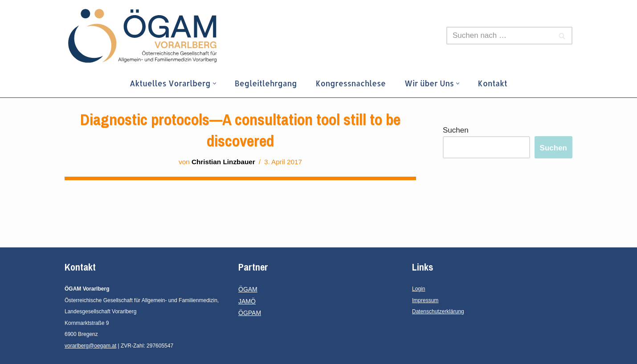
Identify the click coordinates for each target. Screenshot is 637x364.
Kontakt (493, 83)
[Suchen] (499, 36)
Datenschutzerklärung (438, 311)
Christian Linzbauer (223, 162)
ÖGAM (248, 289)
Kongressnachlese (351, 83)
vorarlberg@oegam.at (90, 346)
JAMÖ (247, 301)
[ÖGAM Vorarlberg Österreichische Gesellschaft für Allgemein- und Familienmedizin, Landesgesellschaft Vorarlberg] (143, 36)
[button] (214, 83)
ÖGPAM (250, 313)
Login (419, 289)
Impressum (425, 300)
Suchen (456, 130)
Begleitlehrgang (266, 83)
